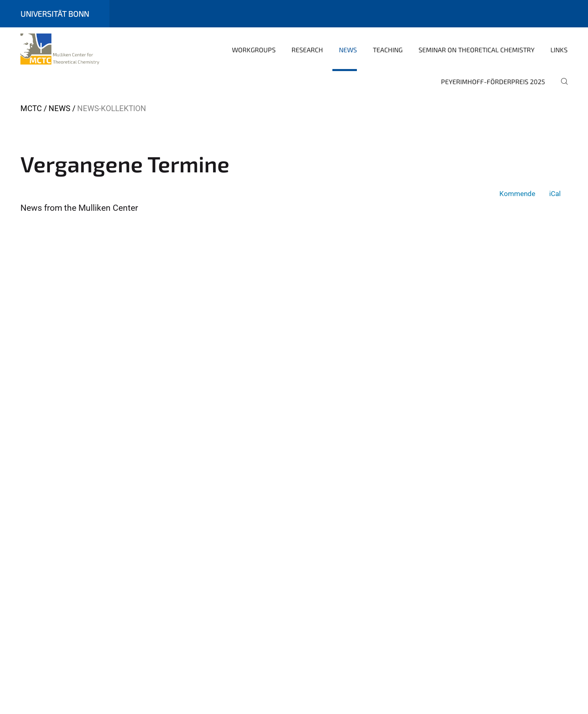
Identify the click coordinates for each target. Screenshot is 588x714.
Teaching (388, 50)
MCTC (31, 108)
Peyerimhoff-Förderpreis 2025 (493, 81)
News (348, 50)
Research (307, 50)
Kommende (517, 194)
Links (559, 50)
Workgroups (254, 50)
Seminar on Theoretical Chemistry (477, 50)
